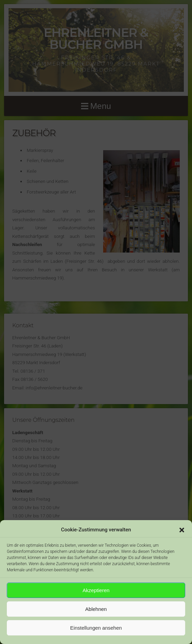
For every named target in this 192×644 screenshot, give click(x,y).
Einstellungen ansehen (96, 628)
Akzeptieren (96, 590)
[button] (182, 530)
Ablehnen (96, 609)
